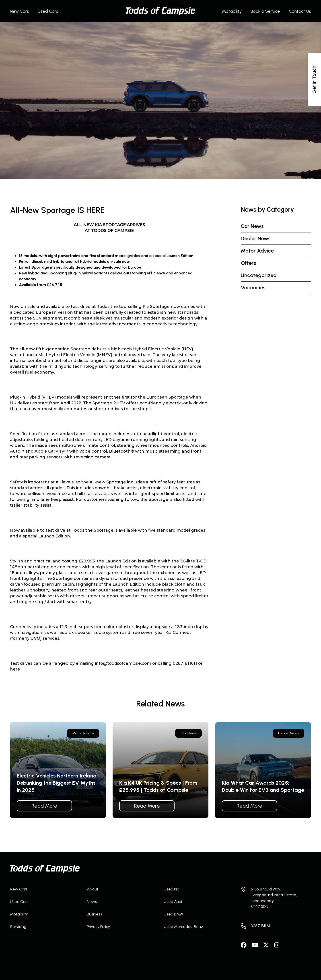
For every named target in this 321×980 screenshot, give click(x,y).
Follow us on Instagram (278, 945)
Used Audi (173, 902)
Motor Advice (257, 251)
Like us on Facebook (244, 945)
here (15, 669)
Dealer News (256, 238)
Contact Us (300, 11)
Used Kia (172, 889)
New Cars (20, 11)
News (92, 902)
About (93, 889)
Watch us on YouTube (255, 945)
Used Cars (48, 11)
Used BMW (173, 914)
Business (95, 914)
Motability (232, 11)
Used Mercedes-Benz (183, 927)
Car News (252, 226)
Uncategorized (259, 275)
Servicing (18, 927)
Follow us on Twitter (266, 945)
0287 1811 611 (261, 926)
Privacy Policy (98, 927)
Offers (248, 263)
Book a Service (265, 11)
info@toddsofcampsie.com (123, 663)
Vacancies (253, 287)
